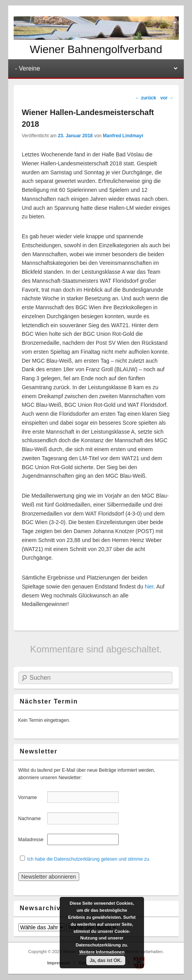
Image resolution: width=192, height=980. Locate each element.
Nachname (32, 819)
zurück (146, 98)
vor (167, 98)
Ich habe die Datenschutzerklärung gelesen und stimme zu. (89, 859)
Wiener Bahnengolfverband (96, 49)
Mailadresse (32, 840)
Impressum (59, 962)
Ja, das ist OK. (106, 961)
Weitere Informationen (102, 952)
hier (149, 587)
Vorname (32, 797)
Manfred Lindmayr (123, 136)
